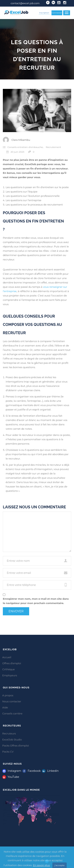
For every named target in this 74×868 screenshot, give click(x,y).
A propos (8, 695)
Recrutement (53, 147)
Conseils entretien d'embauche (25, 147)
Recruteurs (9, 733)
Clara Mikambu (21, 140)
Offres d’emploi (12, 663)
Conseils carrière (12, 713)
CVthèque (9, 669)
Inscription (44, 13)
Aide (5, 707)
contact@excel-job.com (25, 3)
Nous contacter (12, 701)
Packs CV (8, 752)
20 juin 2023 (15, 152)
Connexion (57, 13)
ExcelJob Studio (12, 739)
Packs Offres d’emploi (16, 746)
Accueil (7, 657)
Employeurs (10, 675)
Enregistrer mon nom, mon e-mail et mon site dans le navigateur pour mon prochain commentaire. (36, 601)
